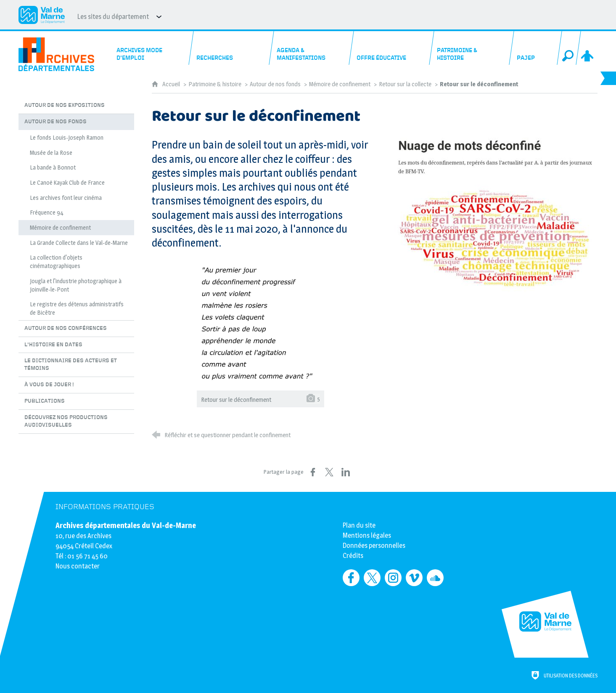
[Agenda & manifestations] (311, 48)
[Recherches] (231, 48)
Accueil (172, 84)
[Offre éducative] (391, 48)
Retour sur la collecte (406, 84)
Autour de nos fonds (275, 84)
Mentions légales (367, 535)
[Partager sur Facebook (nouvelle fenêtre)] (313, 472)
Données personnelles (374, 546)
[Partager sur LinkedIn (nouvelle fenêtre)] (346, 472)
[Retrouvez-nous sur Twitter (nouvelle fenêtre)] (372, 578)
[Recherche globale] (569, 48)
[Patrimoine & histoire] (472, 48)
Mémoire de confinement (340, 84)
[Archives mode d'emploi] (151, 48)
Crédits (353, 556)
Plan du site (359, 525)
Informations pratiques (105, 507)
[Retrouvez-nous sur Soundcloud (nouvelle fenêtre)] (435, 578)
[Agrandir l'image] (492, 215)
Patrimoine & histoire (215, 84)
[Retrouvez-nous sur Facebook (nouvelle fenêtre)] (351, 578)
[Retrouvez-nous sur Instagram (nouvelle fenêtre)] (393, 578)
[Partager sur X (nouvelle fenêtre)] (329, 472)
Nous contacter (78, 566)
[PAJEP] (536, 48)
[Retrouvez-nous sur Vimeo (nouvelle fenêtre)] (414, 578)
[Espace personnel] (588, 48)
